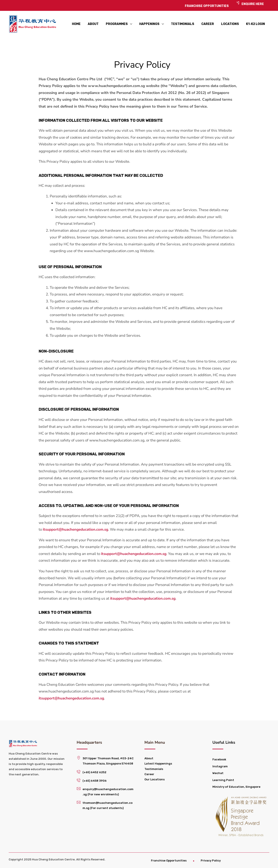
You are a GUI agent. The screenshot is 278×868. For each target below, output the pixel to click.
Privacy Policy (211, 861)
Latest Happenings (158, 764)
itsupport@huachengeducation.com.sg (75, 529)
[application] (130, 24)
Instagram (220, 766)
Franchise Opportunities (169, 861)
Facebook (219, 759)
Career (149, 774)
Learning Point (223, 780)
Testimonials (154, 769)
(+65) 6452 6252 (94, 772)
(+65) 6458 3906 (95, 781)
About (149, 758)
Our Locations (155, 779)
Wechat (218, 773)
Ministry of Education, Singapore (236, 787)
